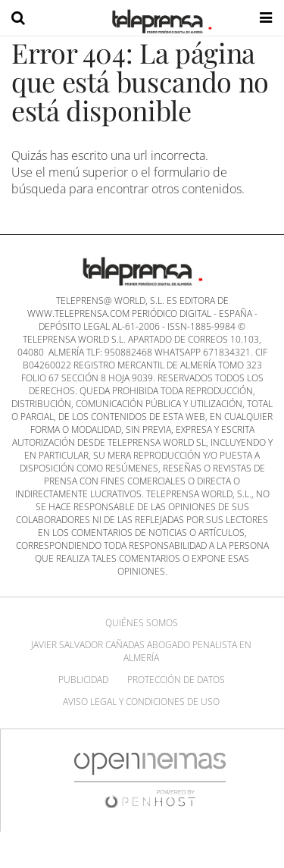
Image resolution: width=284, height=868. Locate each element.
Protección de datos (176, 680)
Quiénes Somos (142, 623)
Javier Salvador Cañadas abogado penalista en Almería (141, 651)
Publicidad (83, 680)
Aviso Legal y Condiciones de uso (141, 702)
